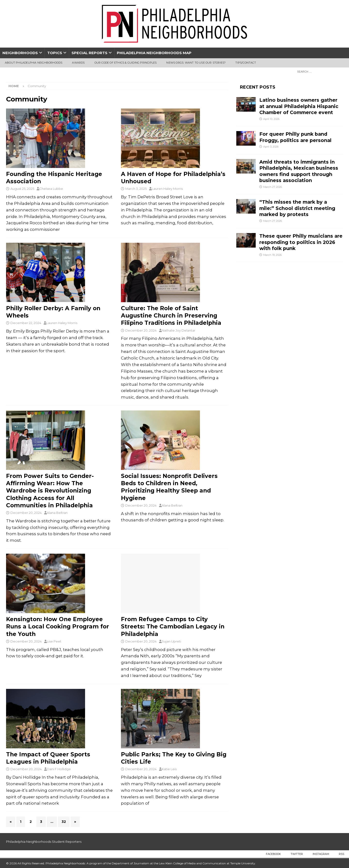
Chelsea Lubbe (51, 189)
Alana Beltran (57, 513)
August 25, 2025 (22, 189)
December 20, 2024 (141, 330)
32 (64, 822)
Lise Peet (54, 641)
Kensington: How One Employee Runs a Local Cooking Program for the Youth (58, 626)
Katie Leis (169, 769)
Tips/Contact (246, 63)
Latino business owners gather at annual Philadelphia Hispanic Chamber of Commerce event (299, 106)
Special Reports (89, 53)
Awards (78, 63)
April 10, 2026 (271, 119)
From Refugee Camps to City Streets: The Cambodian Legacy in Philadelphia (173, 626)
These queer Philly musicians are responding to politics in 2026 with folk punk (301, 242)
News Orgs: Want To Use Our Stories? (196, 63)
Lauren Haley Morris (167, 189)
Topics (55, 53)
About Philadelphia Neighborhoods (34, 63)
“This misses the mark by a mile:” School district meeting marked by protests (297, 208)
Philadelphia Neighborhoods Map (154, 53)
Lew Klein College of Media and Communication (192, 863)
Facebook (273, 854)
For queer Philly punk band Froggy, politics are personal (295, 137)
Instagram (321, 854)
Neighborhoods (20, 53)
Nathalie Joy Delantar (178, 330)
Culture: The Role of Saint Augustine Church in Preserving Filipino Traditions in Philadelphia (172, 316)
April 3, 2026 (271, 147)
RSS (341, 854)
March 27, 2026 (273, 187)
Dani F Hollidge (59, 769)
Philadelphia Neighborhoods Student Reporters (44, 842)
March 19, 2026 (272, 255)
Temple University (243, 863)
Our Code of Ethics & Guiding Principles (126, 63)
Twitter (297, 854)
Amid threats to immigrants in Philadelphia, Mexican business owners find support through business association (299, 171)
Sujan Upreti (171, 641)
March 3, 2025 (136, 189)
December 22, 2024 (26, 323)
